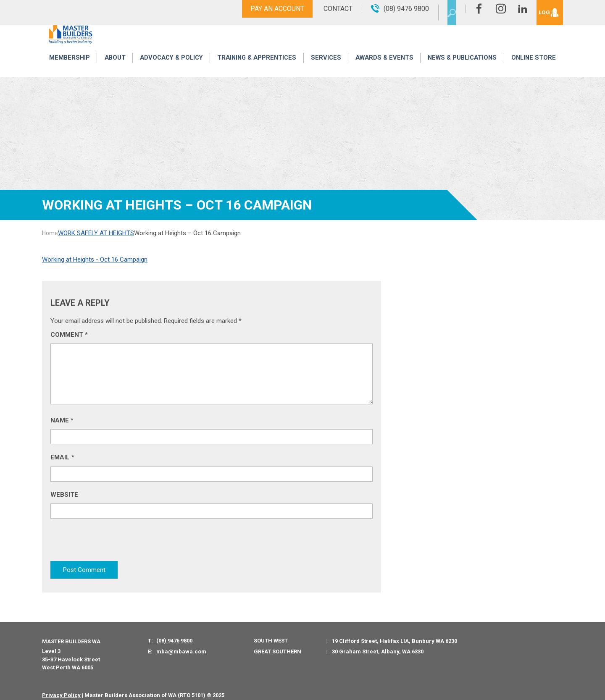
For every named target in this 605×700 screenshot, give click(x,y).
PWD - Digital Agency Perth (263, 687)
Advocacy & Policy (170, 68)
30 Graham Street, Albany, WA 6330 (378, 644)
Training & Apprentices (258, 68)
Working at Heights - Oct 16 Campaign (95, 260)
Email (62, 457)
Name (62, 420)
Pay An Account (260, 9)
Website (64, 495)
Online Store (534, 68)
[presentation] (114, 543)
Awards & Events (383, 68)
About (113, 68)
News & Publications (462, 68)
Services (326, 68)
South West (271, 633)
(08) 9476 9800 (174, 633)
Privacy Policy (61, 687)
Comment (69, 335)
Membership (69, 68)
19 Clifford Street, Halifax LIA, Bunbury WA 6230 (395, 633)
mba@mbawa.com (181, 644)
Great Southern (278, 644)
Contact (320, 9)
